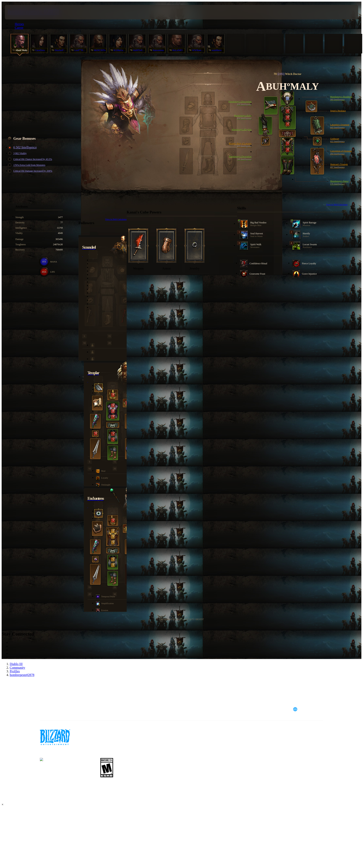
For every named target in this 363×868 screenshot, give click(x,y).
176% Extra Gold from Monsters (27, 165)
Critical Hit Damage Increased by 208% (31, 171)
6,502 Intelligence (23, 147)
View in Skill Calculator (337, 204)
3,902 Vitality (18, 153)
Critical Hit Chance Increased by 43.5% (31, 159)
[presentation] (20, 12)
